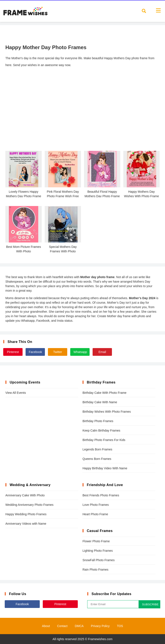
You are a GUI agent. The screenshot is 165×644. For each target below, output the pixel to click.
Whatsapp (80, 352)
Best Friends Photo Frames (101, 495)
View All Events (16, 393)
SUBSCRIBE (150, 604)
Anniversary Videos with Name (26, 524)
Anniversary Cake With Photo (25, 495)
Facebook (35, 352)
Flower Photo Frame (96, 541)
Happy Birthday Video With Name (105, 468)
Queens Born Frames (97, 459)
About (46, 626)
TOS (120, 626)
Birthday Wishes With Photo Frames (107, 412)
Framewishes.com (100, 639)
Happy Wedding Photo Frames (26, 514)
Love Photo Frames (96, 505)
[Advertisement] (82, 114)
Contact (62, 626)
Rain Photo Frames (95, 570)
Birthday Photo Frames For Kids (104, 440)
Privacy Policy (100, 626)
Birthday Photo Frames (98, 421)
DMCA (79, 626)
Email (102, 352)
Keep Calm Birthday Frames (101, 430)
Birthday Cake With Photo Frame (105, 393)
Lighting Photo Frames (98, 551)
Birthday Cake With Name (100, 402)
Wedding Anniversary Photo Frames (29, 505)
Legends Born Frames (97, 449)
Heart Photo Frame (95, 514)
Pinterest (13, 352)
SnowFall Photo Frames (99, 560)
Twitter (57, 352)
